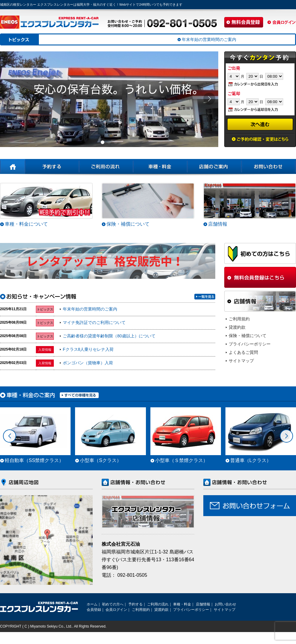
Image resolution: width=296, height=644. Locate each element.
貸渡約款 (237, 327)
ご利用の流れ (158, 604)
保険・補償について (128, 224)
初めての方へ (113, 604)
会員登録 (94, 610)
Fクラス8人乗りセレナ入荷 (88, 349)
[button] (103, 142)
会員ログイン (116, 610)
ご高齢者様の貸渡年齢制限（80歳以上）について (109, 336)
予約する (135, 604)
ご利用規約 (239, 319)
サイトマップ (241, 361)
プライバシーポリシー (250, 344)
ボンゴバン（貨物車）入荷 (88, 363)
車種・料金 (182, 604)
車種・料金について (26, 224)
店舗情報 (218, 224)
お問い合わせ (225, 604)
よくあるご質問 (243, 352)
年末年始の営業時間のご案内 (90, 309)
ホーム (92, 604)
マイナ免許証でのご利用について (94, 322)
